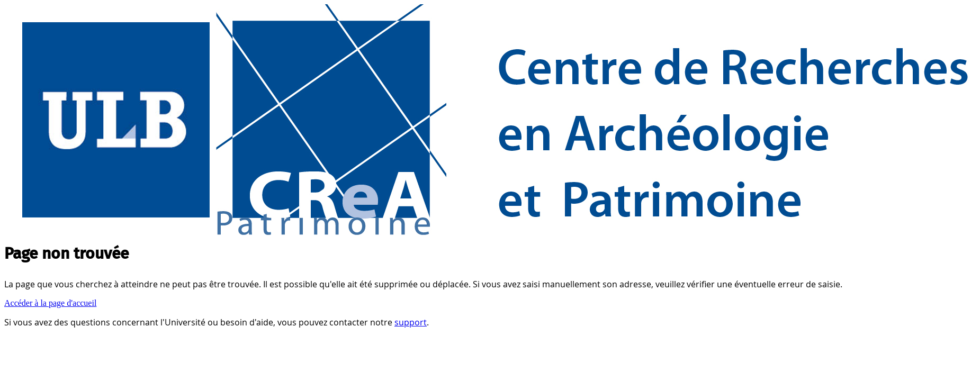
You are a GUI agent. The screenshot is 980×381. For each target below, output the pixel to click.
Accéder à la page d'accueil (50, 303)
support (411, 322)
